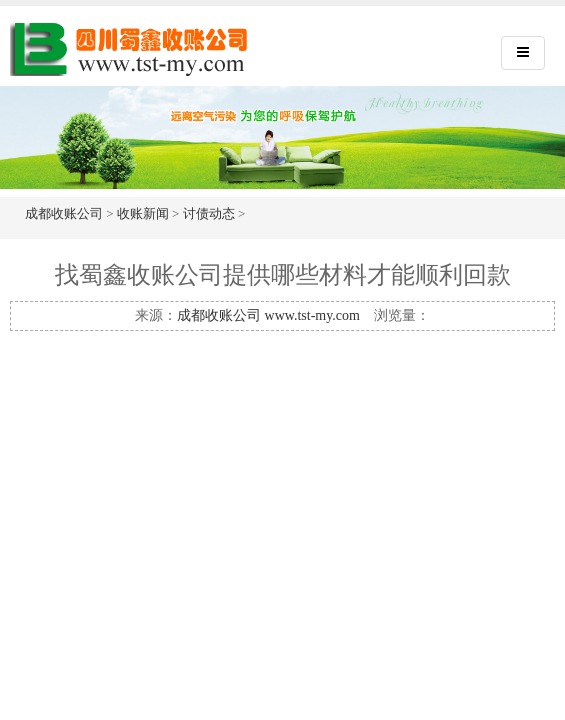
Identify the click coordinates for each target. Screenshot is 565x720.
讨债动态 (209, 213)
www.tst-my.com (312, 315)
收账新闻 (143, 213)
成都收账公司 (64, 213)
